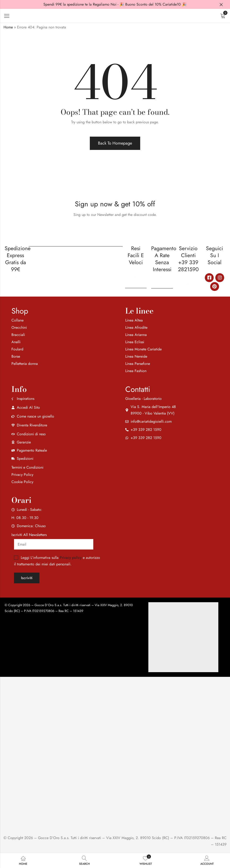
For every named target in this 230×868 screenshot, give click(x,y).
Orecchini (19, 327)
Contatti (138, 389)
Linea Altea (134, 320)
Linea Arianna (136, 335)
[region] (61, 831)
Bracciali (18, 335)
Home (8, 27)
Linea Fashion (136, 371)
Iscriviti (27, 578)
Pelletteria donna (25, 364)
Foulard (17, 349)
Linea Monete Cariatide (143, 349)
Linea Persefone (138, 364)
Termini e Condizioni (27, 467)
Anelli (16, 342)
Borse (16, 356)
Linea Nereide (136, 356)
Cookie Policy (22, 482)
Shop (20, 311)
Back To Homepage (115, 143)
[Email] (54, 544)
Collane (17, 320)
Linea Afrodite (136, 327)
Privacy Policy (22, 475)
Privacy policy (71, 558)
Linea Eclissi (135, 342)
